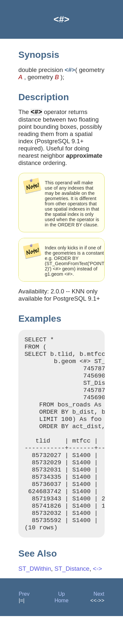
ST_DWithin (35, 597)
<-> (97, 597)
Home (61, 628)
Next (99, 622)
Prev (24, 622)
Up (61, 622)
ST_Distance (72, 597)
